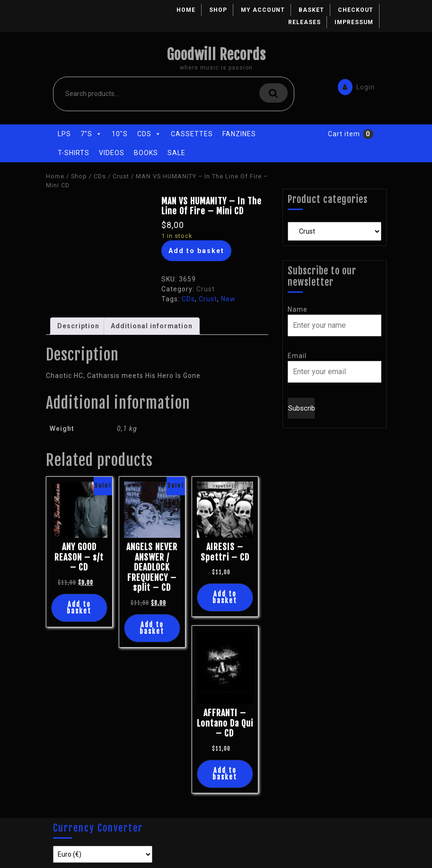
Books (146, 153)
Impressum (354, 22)
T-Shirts (74, 153)
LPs (64, 134)
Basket (311, 10)
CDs (149, 134)
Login (354, 86)
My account (263, 10)
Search (273, 93)
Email (297, 356)
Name (298, 309)
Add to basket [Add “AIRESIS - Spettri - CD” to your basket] (225, 597)
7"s (91, 134)
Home (186, 10)
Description (78, 326)
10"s (120, 134)
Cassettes (192, 134)
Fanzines (239, 134)
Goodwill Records (216, 55)
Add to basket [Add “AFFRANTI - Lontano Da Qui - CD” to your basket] (225, 774)
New (228, 299)
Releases (304, 22)
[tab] (78, 326)
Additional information (152, 326)
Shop (218, 10)
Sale (176, 153)
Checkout (356, 10)
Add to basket (196, 251)
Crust (121, 176)
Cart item (344, 134)
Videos (112, 153)
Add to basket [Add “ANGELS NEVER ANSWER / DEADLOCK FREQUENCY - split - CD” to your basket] (152, 628)
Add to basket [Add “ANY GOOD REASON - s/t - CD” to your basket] (79, 608)
